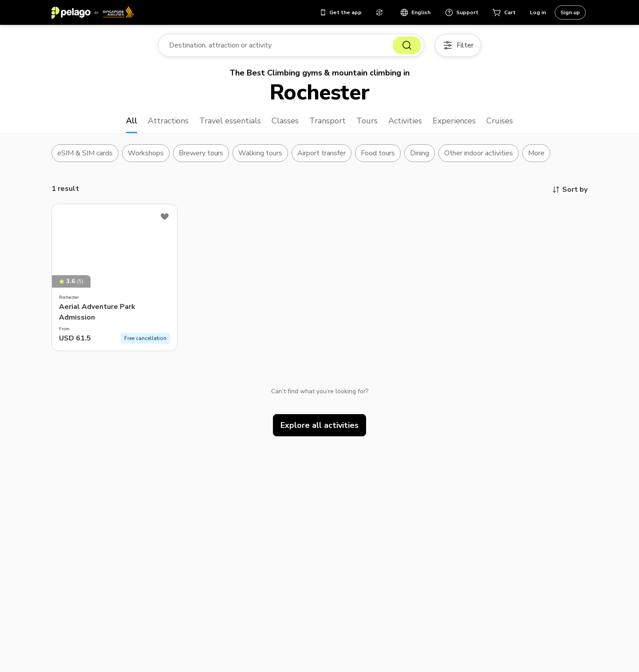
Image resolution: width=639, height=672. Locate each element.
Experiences (454, 121)
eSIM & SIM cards (85, 153)
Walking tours (260, 153)
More (536, 153)
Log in (538, 12)
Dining (420, 153)
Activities (405, 121)
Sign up (570, 12)
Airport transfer (321, 153)
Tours (367, 121)
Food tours (378, 153)
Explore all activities (319, 425)
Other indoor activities (479, 153)
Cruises (500, 121)
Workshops (146, 153)
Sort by (570, 190)
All (132, 121)
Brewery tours (201, 153)
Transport (327, 121)
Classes (285, 121)
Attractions (168, 121)
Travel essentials (230, 121)
